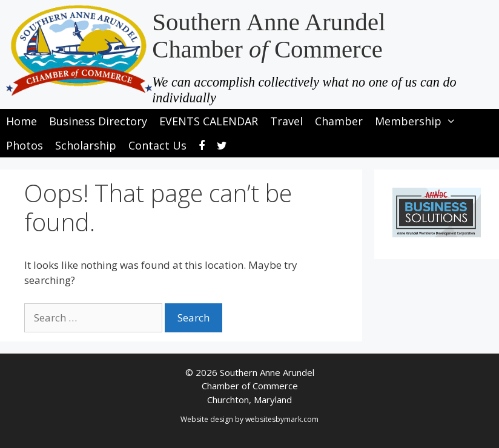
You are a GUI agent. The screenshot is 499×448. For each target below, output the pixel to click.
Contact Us (157, 145)
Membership (418, 121)
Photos (25, 145)
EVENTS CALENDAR (209, 121)
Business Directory (98, 121)
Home (21, 121)
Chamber (339, 121)
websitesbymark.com (282, 419)
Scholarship (86, 145)
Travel (286, 121)
